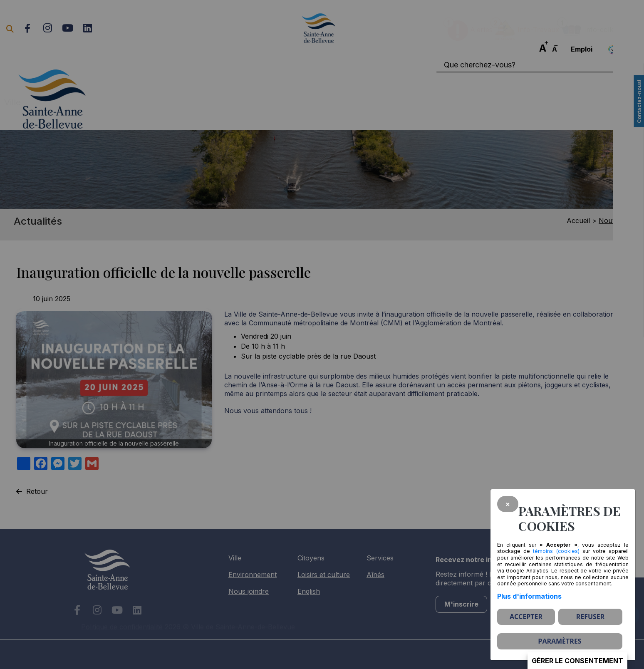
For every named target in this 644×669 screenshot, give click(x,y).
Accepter (526, 617)
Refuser (591, 617)
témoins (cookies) (556, 551)
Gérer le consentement (577, 661)
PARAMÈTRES (560, 641)
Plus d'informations (529, 596)
